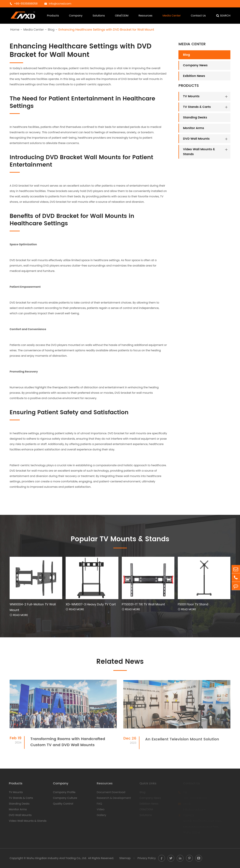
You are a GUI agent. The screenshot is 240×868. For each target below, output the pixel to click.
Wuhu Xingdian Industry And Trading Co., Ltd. (57, 858)
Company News (195, 65)
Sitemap (125, 858)
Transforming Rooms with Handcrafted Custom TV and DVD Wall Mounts (68, 745)
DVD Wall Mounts (196, 139)
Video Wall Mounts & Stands (199, 152)
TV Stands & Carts (197, 107)
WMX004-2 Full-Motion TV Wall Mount (33, 607)
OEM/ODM (122, 16)
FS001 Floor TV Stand (193, 604)
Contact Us (198, 16)
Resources (145, 16)
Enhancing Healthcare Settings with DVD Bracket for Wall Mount (106, 30)
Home (15, 30)
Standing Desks (195, 118)
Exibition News (194, 76)
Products (53, 16)
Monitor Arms (194, 128)
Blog (51, 30)
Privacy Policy (147, 858)
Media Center (172, 16)
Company (76, 16)
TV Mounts (191, 96)
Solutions (99, 16)
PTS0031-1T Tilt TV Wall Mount (143, 604)
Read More (19, 615)
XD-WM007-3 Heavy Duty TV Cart (91, 604)
